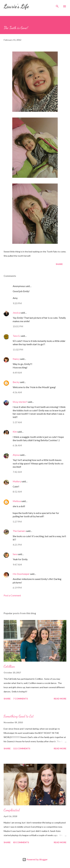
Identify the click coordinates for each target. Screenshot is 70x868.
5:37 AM (17, 422)
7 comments (20, 699)
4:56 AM (17, 392)
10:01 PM (18, 326)
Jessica (16, 313)
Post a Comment (12, 595)
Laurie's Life (16, 6)
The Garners (19, 531)
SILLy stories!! (20, 402)
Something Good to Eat (19, 716)
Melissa (17, 501)
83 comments (21, 842)
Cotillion (9, 666)
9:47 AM (17, 564)
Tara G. (16, 336)
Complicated (12, 810)
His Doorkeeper (21, 574)
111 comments (22, 748)
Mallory (17, 481)
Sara (15, 554)
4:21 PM (17, 545)
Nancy (16, 359)
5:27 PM (17, 522)
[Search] (57, 5)
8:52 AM (17, 492)
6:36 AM (17, 445)
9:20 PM (17, 303)
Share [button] (59, 264)
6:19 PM (17, 588)
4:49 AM (17, 373)
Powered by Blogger (35, 859)
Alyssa (16, 455)
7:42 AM (17, 472)
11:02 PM (18, 349)
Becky (16, 382)
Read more (60, 699)
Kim (15, 432)
